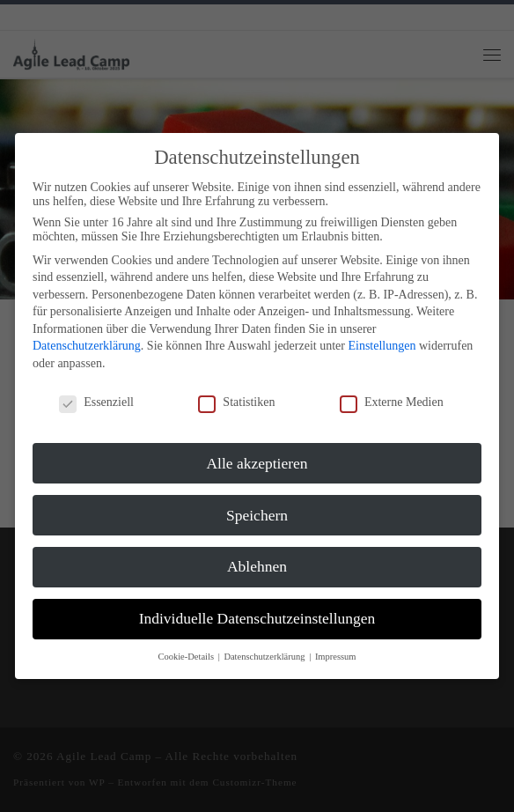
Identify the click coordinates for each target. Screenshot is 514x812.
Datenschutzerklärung (87, 346)
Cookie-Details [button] (187, 657)
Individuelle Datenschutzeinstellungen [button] (257, 618)
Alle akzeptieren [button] (257, 463)
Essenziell (96, 402)
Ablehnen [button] (257, 566)
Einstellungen (382, 346)
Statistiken (236, 402)
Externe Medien (392, 402)
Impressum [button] (336, 657)
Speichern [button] (257, 515)
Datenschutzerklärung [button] (265, 657)
